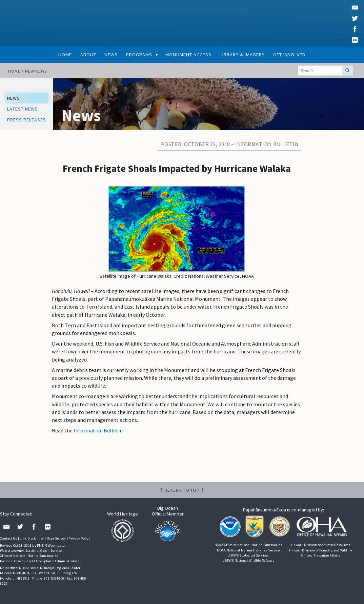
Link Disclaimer (32, 538)
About (88, 55)
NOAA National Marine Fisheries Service (248, 550)
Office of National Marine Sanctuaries (29, 556)
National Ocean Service (44, 551)
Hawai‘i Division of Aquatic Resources (321, 545)
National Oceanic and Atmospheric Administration (40, 561)
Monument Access (188, 55)
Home (65, 55)
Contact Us (9, 538)
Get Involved (289, 55)
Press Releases (27, 120)
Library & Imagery (242, 55)
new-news (36, 71)
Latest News (23, 109)
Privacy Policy (79, 538)
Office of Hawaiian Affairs (321, 555)
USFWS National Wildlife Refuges (248, 560)
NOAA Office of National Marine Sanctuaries (248, 545)
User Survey (56, 538)
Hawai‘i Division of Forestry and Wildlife (321, 550)
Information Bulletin (98, 430)
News (111, 55)
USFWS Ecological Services (248, 555)
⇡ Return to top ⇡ (182, 490)
